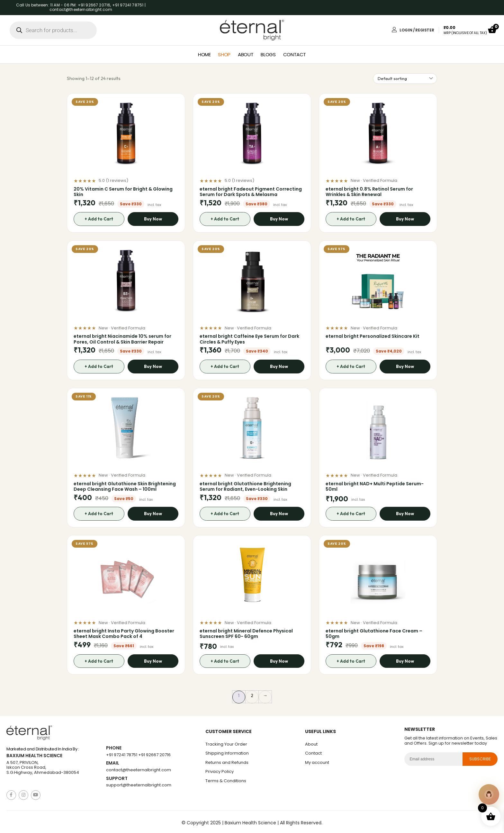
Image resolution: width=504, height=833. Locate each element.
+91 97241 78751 (122, 755)
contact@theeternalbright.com (139, 770)
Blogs (268, 54)
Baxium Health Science (34, 756)
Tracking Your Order (226, 744)
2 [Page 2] (252, 695)
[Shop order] (405, 79)
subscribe (480, 759)
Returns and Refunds (227, 762)
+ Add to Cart (99, 219)
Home (204, 54)
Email (113, 763)
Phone (114, 748)
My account (317, 762)
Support (117, 779)
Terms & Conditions (226, 781)
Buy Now (153, 219)
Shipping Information (227, 753)
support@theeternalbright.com (139, 785)
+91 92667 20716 (154, 755)
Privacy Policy (220, 771)
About (246, 54)
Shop (224, 54)
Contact (295, 54)
